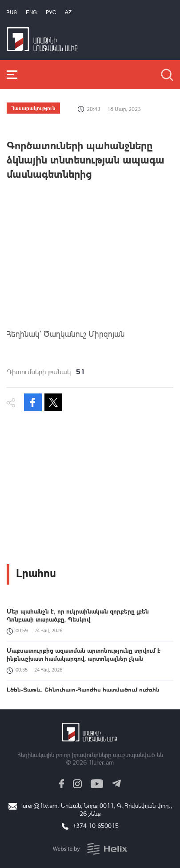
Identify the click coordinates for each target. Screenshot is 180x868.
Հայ (12, 12)
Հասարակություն (33, 108)
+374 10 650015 (96, 825)
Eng (31, 12)
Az (68, 12)
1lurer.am (101, 762)
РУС (51, 12)
